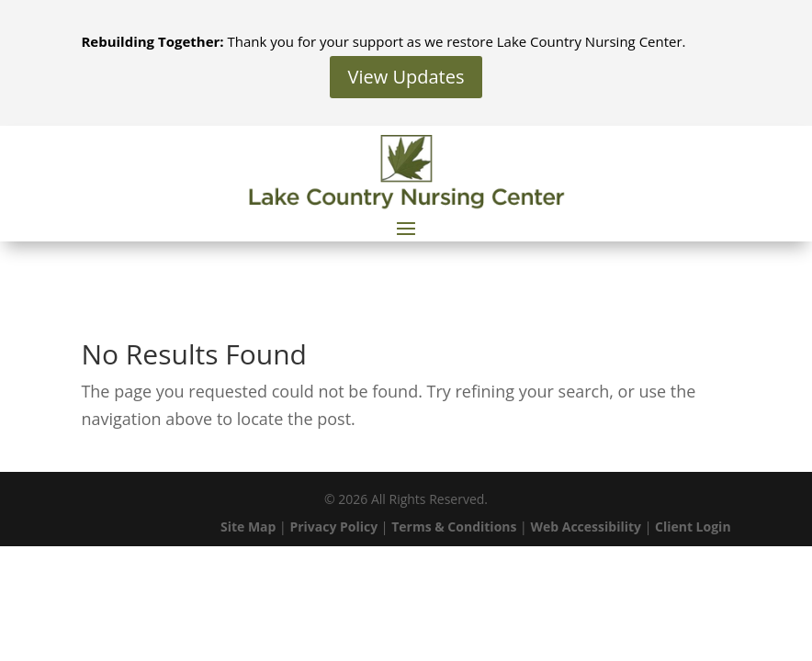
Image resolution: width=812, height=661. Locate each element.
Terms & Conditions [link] (454, 527)
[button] (406, 228)
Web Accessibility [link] (586, 527)
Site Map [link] (248, 527)
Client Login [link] (693, 527)
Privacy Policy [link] (333, 527)
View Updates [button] (406, 77)
